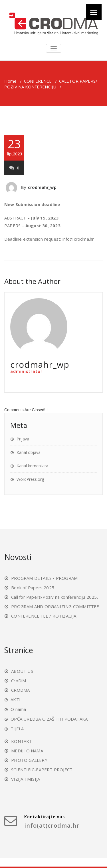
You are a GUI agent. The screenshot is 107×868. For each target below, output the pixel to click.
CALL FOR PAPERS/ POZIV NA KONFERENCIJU (51, 84)
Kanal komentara (32, 466)
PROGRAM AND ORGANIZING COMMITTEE (55, 606)
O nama (18, 709)
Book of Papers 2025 (33, 588)
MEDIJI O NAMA (27, 751)
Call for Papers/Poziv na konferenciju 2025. (54, 597)
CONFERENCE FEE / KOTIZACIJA (44, 616)
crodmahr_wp (42, 187)
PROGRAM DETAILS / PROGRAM (44, 578)
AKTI (16, 699)
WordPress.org (30, 479)
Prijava (23, 439)
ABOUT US (22, 671)
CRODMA (20, 690)
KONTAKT (22, 741)
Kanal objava (29, 452)
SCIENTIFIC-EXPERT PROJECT (42, 770)
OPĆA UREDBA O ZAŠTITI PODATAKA (49, 719)
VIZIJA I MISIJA (26, 779)
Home (10, 81)
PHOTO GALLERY (29, 760)
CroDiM (19, 681)
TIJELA (17, 729)
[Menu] (94, 12)
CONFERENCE (38, 81)
